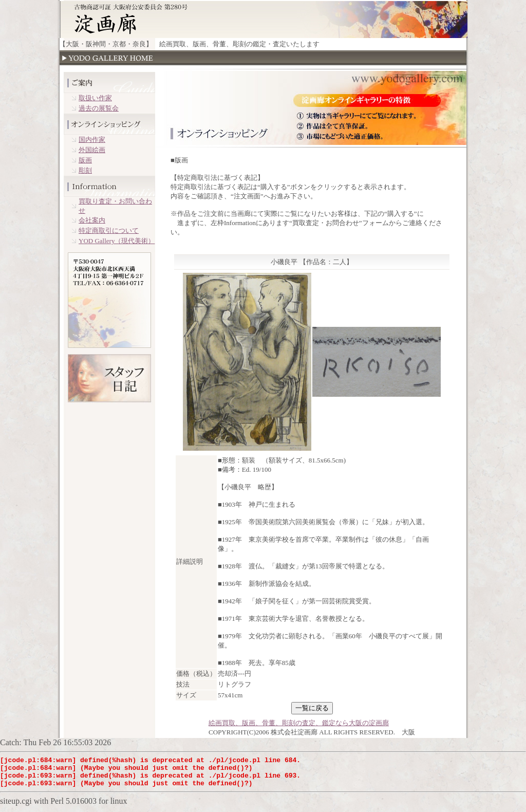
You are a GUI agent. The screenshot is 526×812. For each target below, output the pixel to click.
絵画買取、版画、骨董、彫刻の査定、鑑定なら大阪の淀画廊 (299, 723)
